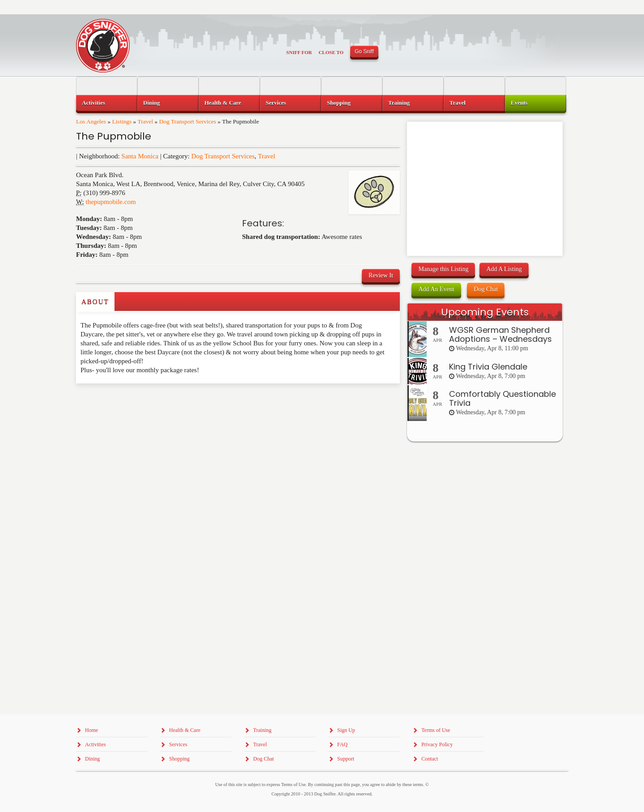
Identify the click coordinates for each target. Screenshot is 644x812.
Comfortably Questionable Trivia (502, 398)
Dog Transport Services (188, 121)
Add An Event (436, 289)
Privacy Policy (437, 744)
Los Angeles (91, 121)
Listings (122, 121)
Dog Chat (486, 289)
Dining (152, 103)
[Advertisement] (128, 401)
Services (276, 103)
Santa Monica (140, 156)
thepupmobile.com (111, 202)
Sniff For (299, 52)
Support (346, 759)
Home (91, 730)
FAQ (342, 744)
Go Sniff (364, 51)
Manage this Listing (443, 269)
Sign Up (346, 730)
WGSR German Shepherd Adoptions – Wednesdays (500, 334)
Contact (430, 759)
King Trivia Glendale (488, 367)
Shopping (339, 103)
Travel (145, 121)
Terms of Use (436, 730)
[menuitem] (107, 103)
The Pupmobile (114, 136)
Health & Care (223, 103)
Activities (93, 103)
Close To (331, 52)
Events (519, 103)
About (95, 302)
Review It (381, 275)
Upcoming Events (485, 312)
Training (399, 103)
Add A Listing (504, 269)
